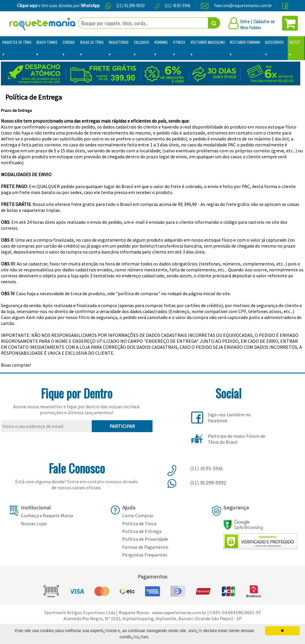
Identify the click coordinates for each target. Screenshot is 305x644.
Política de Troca (139, 523)
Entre (245, 21)
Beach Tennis (47, 42)
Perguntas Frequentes (145, 555)
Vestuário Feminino (245, 42)
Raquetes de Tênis (17, 42)
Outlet (295, 42)
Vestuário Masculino (208, 42)
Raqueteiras (119, 42)
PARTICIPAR (122, 426)
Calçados (141, 42)
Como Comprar (138, 515)
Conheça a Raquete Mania (47, 515)
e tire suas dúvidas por (58, 6)
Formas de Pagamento (145, 547)
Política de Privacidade (145, 539)
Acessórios (274, 42)
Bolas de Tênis (92, 42)
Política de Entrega (142, 531)
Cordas (69, 42)
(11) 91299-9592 (130, 6)
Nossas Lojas (34, 523)
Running (161, 42)
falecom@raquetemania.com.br (243, 6)
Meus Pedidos (251, 27)
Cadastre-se (264, 21)
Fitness (179, 42)
